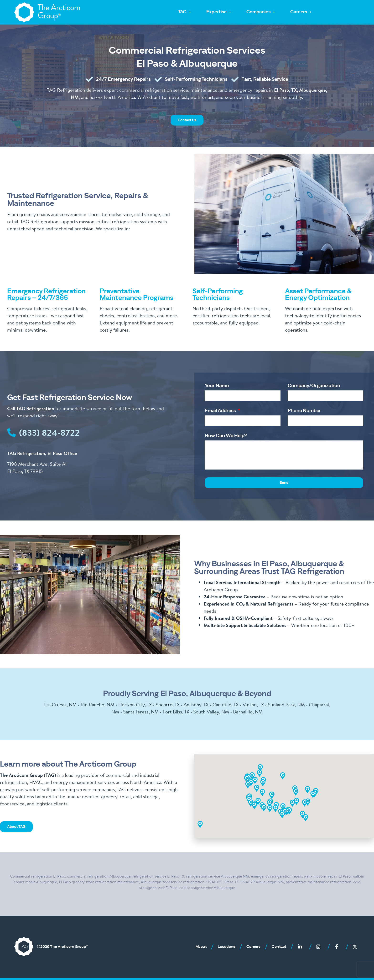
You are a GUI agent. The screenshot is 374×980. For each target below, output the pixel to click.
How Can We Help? (226, 436)
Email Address (221, 411)
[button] (185, 12)
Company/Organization (314, 386)
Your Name (217, 386)
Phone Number (304, 411)
